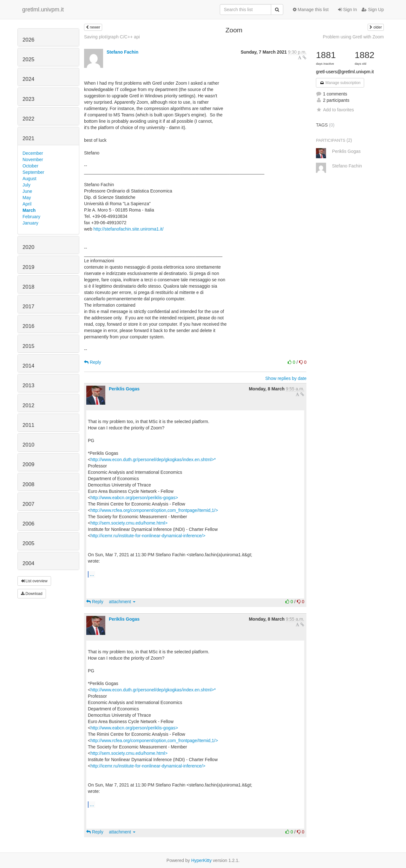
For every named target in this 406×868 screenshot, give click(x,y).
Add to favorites (335, 110)
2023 (28, 99)
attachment (122, 602)
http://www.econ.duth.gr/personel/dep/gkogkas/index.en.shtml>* (153, 460)
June (27, 191)
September (33, 172)
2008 (28, 484)
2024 (28, 79)
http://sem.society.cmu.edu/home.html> (129, 523)
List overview (34, 581)
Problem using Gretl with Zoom (353, 37)
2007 (28, 504)
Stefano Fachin (122, 52)
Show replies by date (286, 378)
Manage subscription (340, 83)
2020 (28, 247)
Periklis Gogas (124, 389)
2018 (28, 287)
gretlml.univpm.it (43, 10)
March (29, 210)
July (26, 185)
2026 (28, 40)
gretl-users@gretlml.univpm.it (345, 72)
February (31, 217)
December (33, 153)
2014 (28, 366)
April (27, 204)
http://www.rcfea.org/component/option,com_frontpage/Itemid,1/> (154, 510)
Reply (93, 362)
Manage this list (311, 10)
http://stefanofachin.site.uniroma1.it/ (129, 229)
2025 (28, 59)
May (27, 198)
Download (32, 594)
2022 (28, 119)
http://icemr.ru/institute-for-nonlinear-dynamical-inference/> (148, 536)
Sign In (347, 10)
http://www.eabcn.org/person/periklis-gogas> (134, 498)
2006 (28, 524)
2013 (28, 385)
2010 (28, 445)
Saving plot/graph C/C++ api (112, 37)
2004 (28, 563)
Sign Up (373, 10)
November (33, 160)
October (30, 166)
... (92, 574)
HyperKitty (202, 860)
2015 (28, 346)
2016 (28, 326)
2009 (28, 464)
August (29, 179)
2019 (28, 267)
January (30, 223)
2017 (28, 307)
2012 (28, 405)
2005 (28, 543)
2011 (28, 425)
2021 (28, 138)
